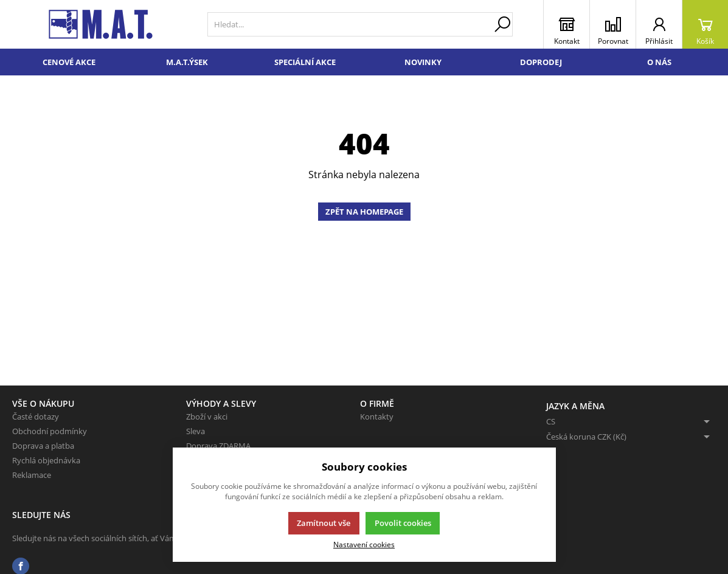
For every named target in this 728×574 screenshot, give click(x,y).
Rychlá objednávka (46, 460)
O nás (659, 62)
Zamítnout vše (324, 523)
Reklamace (32, 475)
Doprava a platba (43, 446)
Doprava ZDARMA (218, 446)
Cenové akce (69, 62)
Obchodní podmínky (50, 431)
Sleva (196, 431)
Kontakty (377, 417)
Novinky (423, 62)
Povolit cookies (403, 523)
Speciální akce (305, 62)
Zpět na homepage (364, 212)
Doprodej (541, 62)
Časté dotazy (36, 417)
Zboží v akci (207, 417)
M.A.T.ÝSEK (187, 62)
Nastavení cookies (364, 544)
